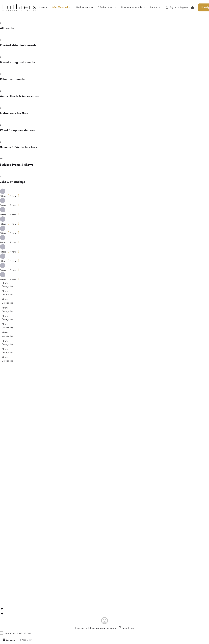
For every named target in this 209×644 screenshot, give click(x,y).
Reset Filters (126, 628)
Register (184, 7)
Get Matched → (61, 7)
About (154, 7)
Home (43, 7)
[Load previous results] (2, 610)
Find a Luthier (106, 7)
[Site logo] (20, 7)
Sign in (173, 7)
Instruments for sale (131, 7)
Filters (14, 196)
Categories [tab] (7, 286)
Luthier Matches (85, 7)
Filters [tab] (5, 283)
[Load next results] (2, 615)
